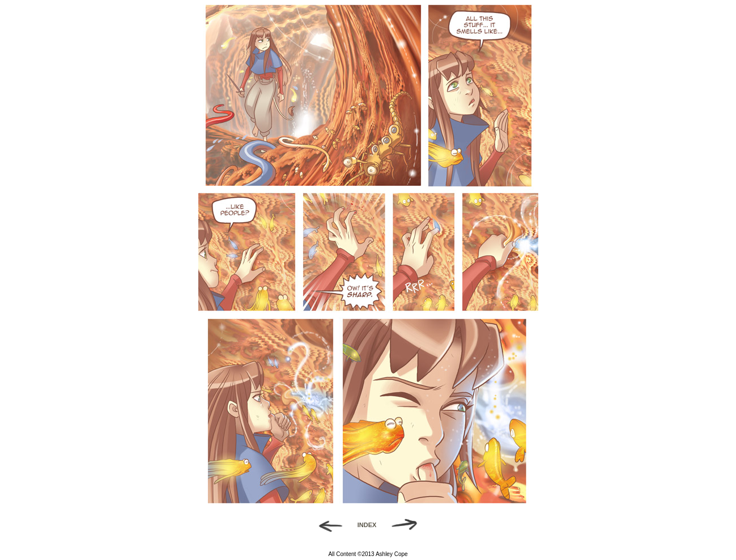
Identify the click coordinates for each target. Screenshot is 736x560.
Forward (408, 525)
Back (326, 525)
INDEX (367, 525)
